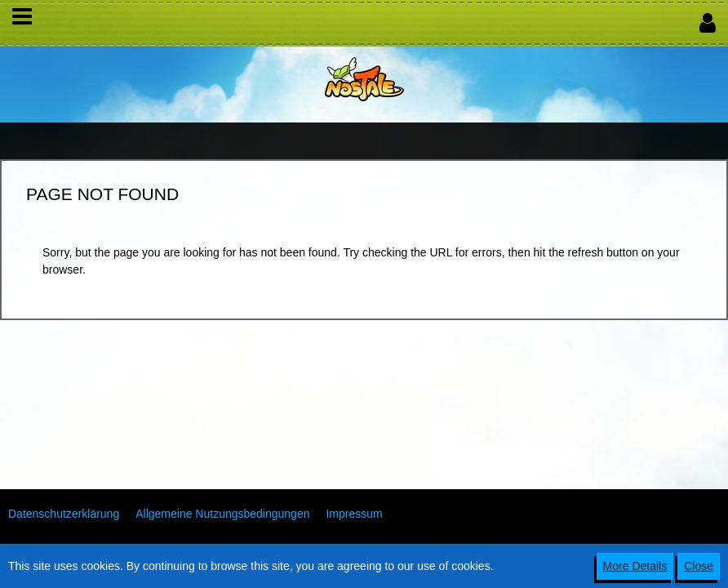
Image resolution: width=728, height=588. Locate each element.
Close (699, 566)
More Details (635, 566)
